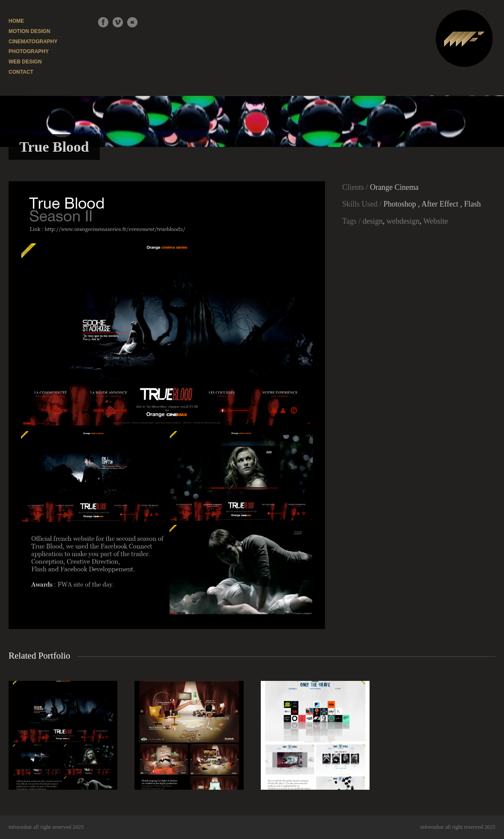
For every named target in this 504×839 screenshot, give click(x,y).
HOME (16, 21)
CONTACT (21, 72)
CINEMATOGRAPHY (33, 42)
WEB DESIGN (25, 62)
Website (435, 221)
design (373, 221)
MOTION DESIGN (29, 31)
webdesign (403, 221)
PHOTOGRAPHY (29, 51)
